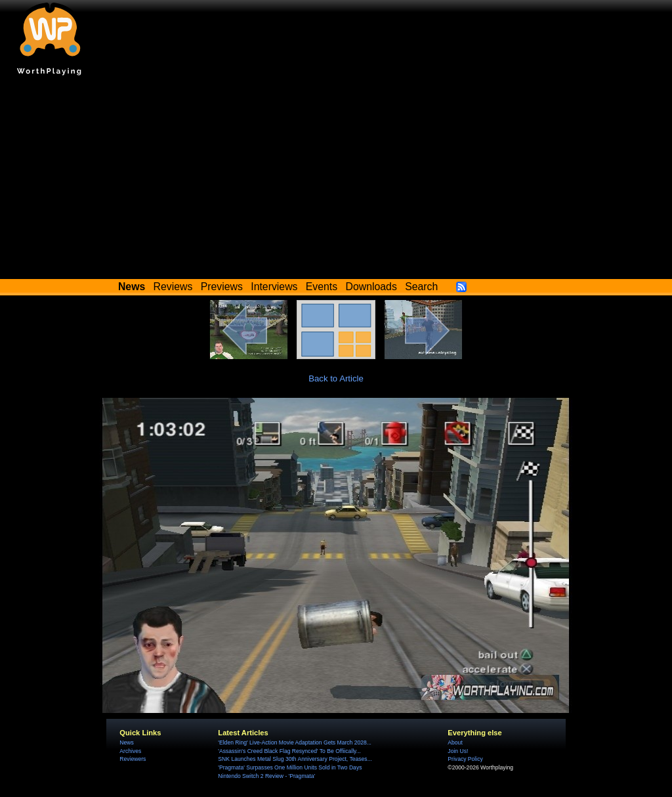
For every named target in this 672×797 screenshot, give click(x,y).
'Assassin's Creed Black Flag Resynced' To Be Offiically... (289, 751)
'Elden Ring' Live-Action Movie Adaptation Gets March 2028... (295, 743)
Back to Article (336, 378)
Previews (222, 287)
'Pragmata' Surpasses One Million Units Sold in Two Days (290, 767)
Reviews (173, 287)
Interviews (274, 287)
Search (421, 287)
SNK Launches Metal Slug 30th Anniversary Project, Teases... (295, 759)
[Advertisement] (336, 181)
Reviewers (133, 759)
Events (322, 287)
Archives (130, 751)
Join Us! (458, 751)
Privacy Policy (465, 759)
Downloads (371, 287)
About (455, 743)
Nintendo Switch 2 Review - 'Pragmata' (266, 776)
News (126, 743)
